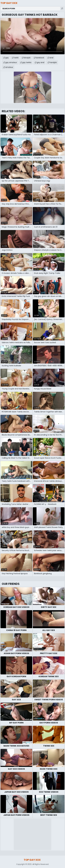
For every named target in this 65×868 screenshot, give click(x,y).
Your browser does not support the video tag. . (32, 36)
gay (7, 58)
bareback (40, 58)
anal (51, 58)
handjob (53, 62)
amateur (9, 67)
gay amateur (11, 62)
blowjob (27, 58)
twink (16, 58)
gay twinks (27, 62)
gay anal (40, 62)
